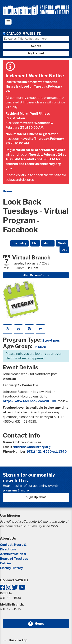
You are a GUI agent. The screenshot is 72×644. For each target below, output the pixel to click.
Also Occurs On (36, 275)
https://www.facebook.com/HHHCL (30, 401)
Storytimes (51, 341)
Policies (6, 563)
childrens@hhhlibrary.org (31, 447)
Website (33, 34)
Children (40, 347)
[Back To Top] (36, 640)
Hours (42, 624)
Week (62, 243)
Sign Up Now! (36, 497)
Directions (8, 549)
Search (36, 46)
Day (64, 250)
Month (48, 243)
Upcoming (19, 243)
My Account (36, 53)
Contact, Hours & (14, 545)
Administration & (14, 554)
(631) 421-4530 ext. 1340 (47, 452)
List (35, 243)
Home (7, 191)
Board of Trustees (14, 559)
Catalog (14, 34)
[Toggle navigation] (8, 22)
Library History (11, 568)
